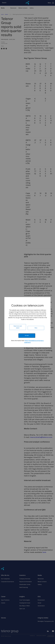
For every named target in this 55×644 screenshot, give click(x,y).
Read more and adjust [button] (18, 327)
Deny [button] (36, 328)
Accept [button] (27, 336)
